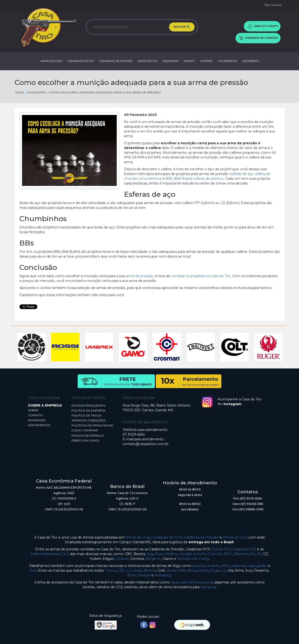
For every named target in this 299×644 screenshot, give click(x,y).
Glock (171, 570)
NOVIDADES (37, 420)
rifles (225, 566)
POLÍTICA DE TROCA (87, 415)
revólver (213, 566)
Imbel (203, 570)
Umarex (122, 559)
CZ (129, 570)
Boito (132, 575)
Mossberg (163, 575)
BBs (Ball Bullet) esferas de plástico (195, 179)
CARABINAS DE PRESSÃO (116, 61)
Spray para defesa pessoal (192, 582)
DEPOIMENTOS (39, 425)
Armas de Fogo (138, 537)
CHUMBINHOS (228, 61)
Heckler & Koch (193, 554)
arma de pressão (139, 276)
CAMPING (207, 61)
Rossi (159, 554)
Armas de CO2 (235, 537)
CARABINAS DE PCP (81, 61)
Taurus (111, 570)
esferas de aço (242, 174)
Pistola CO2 (221, 549)
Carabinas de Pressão (201, 537)
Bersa (192, 570)
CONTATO (35, 415)
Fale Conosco (273, 5)
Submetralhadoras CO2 (49, 554)
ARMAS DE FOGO (51, 61)
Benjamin (153, 559)
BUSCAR (182, 27)
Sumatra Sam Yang (193, 559)
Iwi (224, 570)
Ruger (215, 570)
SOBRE (33, 410)
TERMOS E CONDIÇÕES (89, 420)
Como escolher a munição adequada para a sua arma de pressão (104, 92)
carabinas (238, 566)
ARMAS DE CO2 (148, 61)
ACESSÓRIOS (250, 61)
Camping (208, 587)
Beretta (150, 570)
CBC (122, 570)
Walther (172, 554)
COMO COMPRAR (85, 430)
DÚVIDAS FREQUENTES (88, 405)
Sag (150, 554)
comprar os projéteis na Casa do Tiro (201, 276)
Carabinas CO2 (244, 549)
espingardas (257, 566)
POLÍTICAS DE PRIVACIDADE (92, 425)
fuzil (33, 570)
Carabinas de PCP (167, 537)
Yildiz (181, 570)
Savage (144, 575)
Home (19, 92)
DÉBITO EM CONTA (85, 440)
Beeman (241, 554)
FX (259, 554)
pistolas (198, 566)
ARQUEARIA (171, 61)
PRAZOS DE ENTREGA (88, 436)
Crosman (215, 554)
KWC (228, 554)
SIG (253, 554)
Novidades (35, 92)
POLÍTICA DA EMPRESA (89, 410)
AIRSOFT (189, 61)
